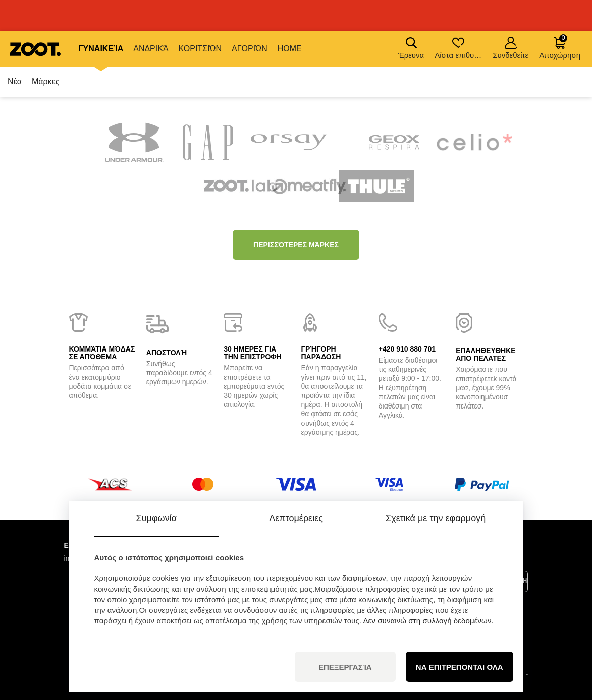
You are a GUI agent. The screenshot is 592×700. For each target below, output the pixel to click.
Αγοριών (250, 49)
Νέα (15, 81)
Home (290, 49)
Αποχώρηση (560, 47)
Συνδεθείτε (510, 48)
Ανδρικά (151, 49)
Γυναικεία (101, 49)
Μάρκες (46, 81)
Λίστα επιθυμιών (459, 48)
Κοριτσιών (200, 49)
